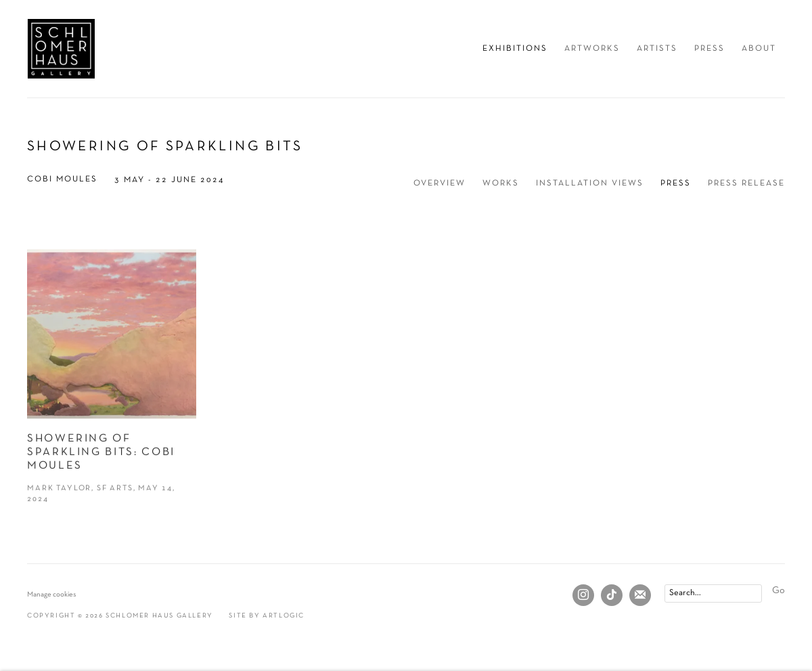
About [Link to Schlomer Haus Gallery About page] (759, 49)
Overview (439, 183)
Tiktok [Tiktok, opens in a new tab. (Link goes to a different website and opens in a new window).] (612, 595)
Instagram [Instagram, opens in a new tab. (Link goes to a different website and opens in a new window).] (583, 595)
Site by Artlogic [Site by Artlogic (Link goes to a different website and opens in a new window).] (267, 616)
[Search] (713, 593)
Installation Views (590, 183)
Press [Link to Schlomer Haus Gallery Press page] (709, 49)
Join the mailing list (640, 595)
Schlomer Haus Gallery (61, 49)
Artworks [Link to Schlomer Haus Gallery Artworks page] (592, 49)
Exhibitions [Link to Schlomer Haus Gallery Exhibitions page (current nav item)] (515, 49)
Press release (746, 183)
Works (501, 183)
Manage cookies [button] (52, 594)
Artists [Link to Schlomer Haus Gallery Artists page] (657, 49)
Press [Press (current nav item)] (676, 183)
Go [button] (779, 591)
